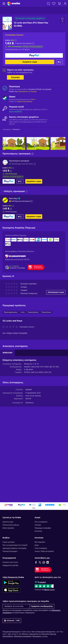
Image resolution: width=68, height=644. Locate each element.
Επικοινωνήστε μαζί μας (11, 525)
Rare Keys (13, 199)
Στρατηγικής (33, 312)
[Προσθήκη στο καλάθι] (59, 62)
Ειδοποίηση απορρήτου (23, 636)
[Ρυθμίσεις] (12, 621)
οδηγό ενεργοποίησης (25, 102)
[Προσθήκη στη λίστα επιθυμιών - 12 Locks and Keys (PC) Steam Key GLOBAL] (62, 21)
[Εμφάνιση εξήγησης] (32, 201)
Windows (29, 403)
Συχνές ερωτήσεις (9, 542)
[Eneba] (14, 4)
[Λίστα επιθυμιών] (54, 4)
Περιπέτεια (46, 312)
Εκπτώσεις (38, 531)
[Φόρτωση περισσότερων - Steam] (5, 98)
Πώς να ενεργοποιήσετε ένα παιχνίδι (15, 545)
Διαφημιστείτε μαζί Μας (10, 565)
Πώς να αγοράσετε (41, 522)
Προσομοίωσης (11, 312)
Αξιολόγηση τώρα (56, 292)
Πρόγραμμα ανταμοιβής (43, 528)
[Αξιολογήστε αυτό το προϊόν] (11, 327)
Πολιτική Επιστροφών (10, 551)
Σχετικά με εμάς (8, 522)
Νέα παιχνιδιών (40, 542)
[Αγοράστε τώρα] (34, 55)
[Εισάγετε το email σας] (16, 606)
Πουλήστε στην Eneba (10, 562)
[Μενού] (4, 4)
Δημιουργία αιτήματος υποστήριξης (15, 548)
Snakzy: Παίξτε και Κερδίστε (44, 551)
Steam (33, 99)
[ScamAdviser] (15, 256)
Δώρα (37, 545)
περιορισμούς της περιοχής (27, 91)
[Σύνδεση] (65, 4)
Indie (23, 312)
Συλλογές (38, 525)
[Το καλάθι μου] (59, 4)
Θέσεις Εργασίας (8, 528)
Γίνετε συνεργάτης (41, 548)
